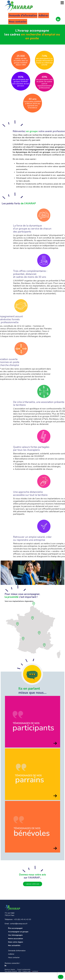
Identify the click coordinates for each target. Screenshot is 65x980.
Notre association (16, 939)
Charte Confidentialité (24, 969)
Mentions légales (10, 969)
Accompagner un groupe (18, 932)
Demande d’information (23, 15)
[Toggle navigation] (62, 3)
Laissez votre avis (33, 884)
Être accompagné (15, 928)
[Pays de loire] (18, 625)
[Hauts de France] (34, 605)
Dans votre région (16, 942)
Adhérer (44, 15)
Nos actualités (14, 945)
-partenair (35, 971)
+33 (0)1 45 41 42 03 (22, 919)
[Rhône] (40, 634)
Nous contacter (18, 22)
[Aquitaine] (24, 640)
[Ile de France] (33, 619)
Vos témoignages (15, 935)
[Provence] (45, 646)
